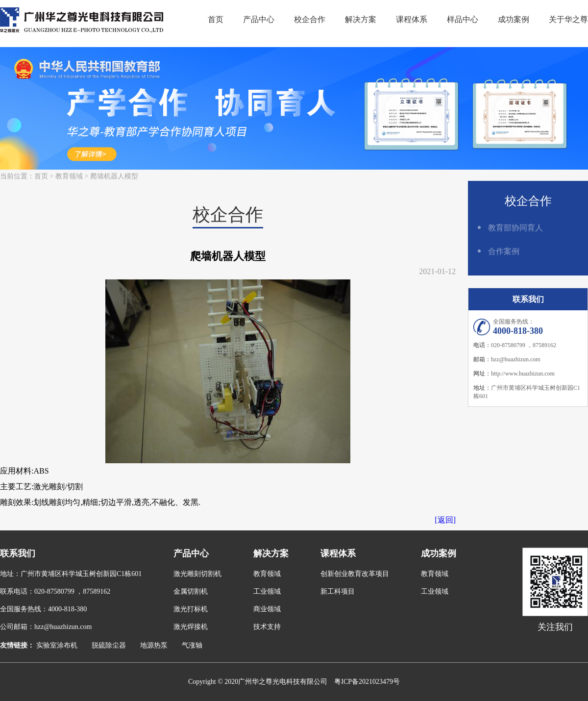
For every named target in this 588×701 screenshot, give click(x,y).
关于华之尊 (568, 19)
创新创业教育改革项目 (355, 574)
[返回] (445, 520)
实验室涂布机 (57, 645)
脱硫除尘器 (109, 645)
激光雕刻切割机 (197, 574)
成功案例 (514, 19)
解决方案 (361, 19)
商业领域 (267, 609)
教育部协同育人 (515, 228)
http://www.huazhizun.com (523, 374)
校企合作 (310, 19)
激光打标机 (191, 609)
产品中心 (259, 19)
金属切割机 (191, 591)
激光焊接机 (191, 627)
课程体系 (412, 19)
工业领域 (267, 591)
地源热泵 (154, 645)
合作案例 (504, 251)
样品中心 (463, 19)
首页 (216, 19)
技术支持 (267, 627)
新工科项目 (338, 591)
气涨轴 (192, 645)
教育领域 (69, 176)
